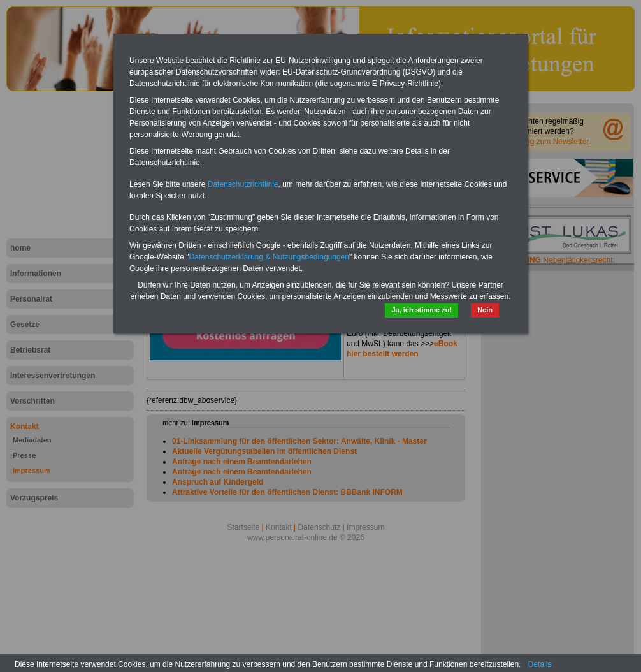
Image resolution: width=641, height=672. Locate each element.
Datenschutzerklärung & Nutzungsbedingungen (269, 257)
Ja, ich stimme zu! (421, 310)
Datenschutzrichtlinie (243, 184)
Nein (485, 310)
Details (540, 664)
